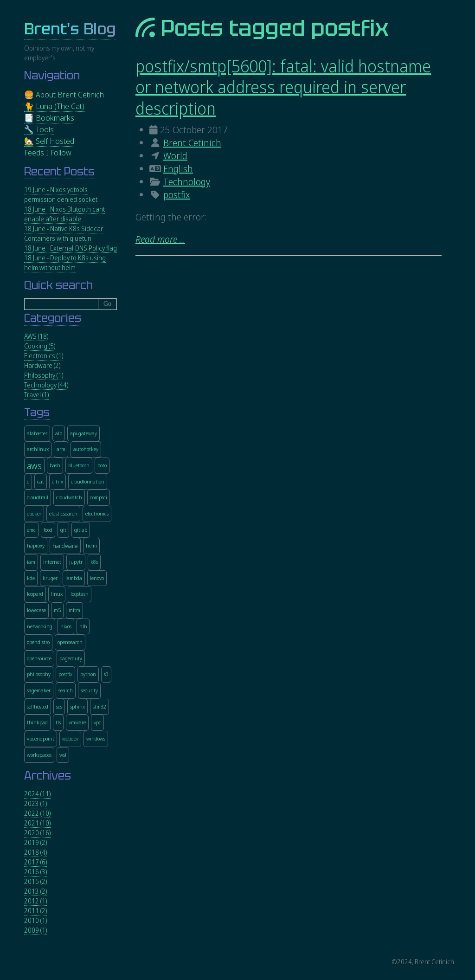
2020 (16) (37, 833)
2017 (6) (35, 862)
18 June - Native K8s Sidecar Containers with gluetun (64, 233)
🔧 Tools (39, 129)
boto (102, 465)
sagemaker (39, 690)
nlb (83, 626)
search (66, 690)
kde (31, 578)
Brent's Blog (70, 29)
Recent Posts (59, 171)
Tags (37, 412)
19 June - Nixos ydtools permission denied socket (61, 194)
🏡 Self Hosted (49, 141)
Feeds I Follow (48, 152)
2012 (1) (35, 901)
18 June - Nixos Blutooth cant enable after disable (64, 214)
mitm (74, 610)
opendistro (38, 642)
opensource (39, 658)
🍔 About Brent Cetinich (64, 94)
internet (52, 562)
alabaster (37, 433)
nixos (66, 626)
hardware (65, 546)
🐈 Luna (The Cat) (54, 106)
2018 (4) (35, 852)
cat (41, 481)
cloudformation (88, 481)
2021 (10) (37, 823)
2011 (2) (35, 911)
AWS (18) (36, 336)
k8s (94, 562)
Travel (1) (36, 395)
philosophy (39, 674)
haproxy (36, 545)
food (48, 530)
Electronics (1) (44, 356)
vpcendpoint (41, 738)
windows (96, 738)
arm (61, 449)
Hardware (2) (42, 365)
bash (55, 465)
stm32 (99, 706)
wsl (63, 755)
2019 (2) (35, 842)
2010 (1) (35, 920)
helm (91, 545)
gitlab (81, 530)
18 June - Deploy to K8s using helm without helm (65, 263)
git (63, 530)
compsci (99, 497)
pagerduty (71, 658)
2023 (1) (35, 803)
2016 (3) (35, 872)
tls (58, 722)
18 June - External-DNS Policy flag (71, 248)
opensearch (70, 642)
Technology (187, 182)
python (88, 674)
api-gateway (83, 433)
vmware (77, 722)
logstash (80, 594)
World (175, 156)
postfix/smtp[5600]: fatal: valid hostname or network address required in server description (283, 87)
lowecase (36, 610)
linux (57, 594)
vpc (97, 722)
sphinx (77, 706)
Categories (53, 318)
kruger (50, 578)
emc (31, 530)
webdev (70, 738)
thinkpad (37, 722)
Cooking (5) (40, 346)
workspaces (39, 755)
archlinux (38, 449)
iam (31, 562)
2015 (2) (35, 881)
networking (40, 626)
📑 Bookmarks (49, 118)
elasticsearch (63, 513)
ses (59, 706)
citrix (58, 481)
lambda (74, 578)
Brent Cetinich (192, 143)
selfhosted (38, 706)
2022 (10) (37, 813)
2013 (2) (35, 891)
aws (34, 466)
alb (59, 433)
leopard (35, 594)
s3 (106, 674)
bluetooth (79, 465)
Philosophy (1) (44, 375)
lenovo (97, 578)
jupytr (76, 562)
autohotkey (86, 449)
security (89, 690)
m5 (57, 610)
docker (34, 513)
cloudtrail (38, 497)
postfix (177, 195)
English (178, 169)
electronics (97, 513)
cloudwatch (69, 497)
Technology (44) (46, 385)
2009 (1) (35, 930)
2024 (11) (37, 794)
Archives (48, 776)
